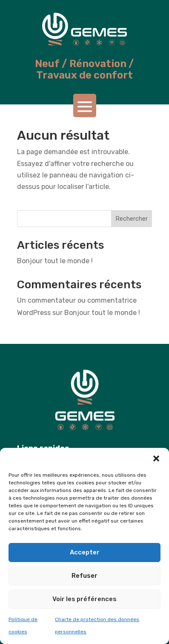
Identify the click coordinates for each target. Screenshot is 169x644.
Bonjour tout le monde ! (55, 261)
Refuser (84, 576)
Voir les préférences (84, 599)
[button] (156, 458)
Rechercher (132, 219)
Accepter (85, 552)
